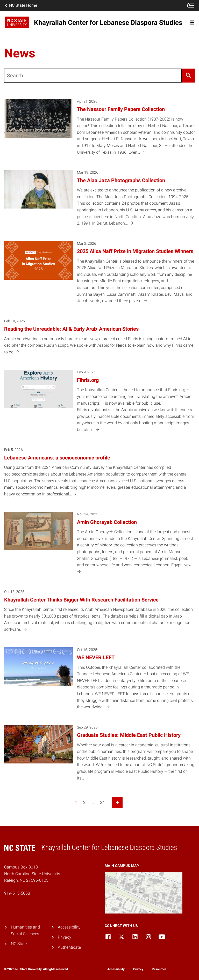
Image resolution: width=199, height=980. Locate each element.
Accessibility (69, 927)
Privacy (65, 937)
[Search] (188, 76)
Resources (159, 969)
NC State (19, 944)
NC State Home (20, 5)
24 (102, 802)
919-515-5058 (17, 893)
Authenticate (69, 947)
